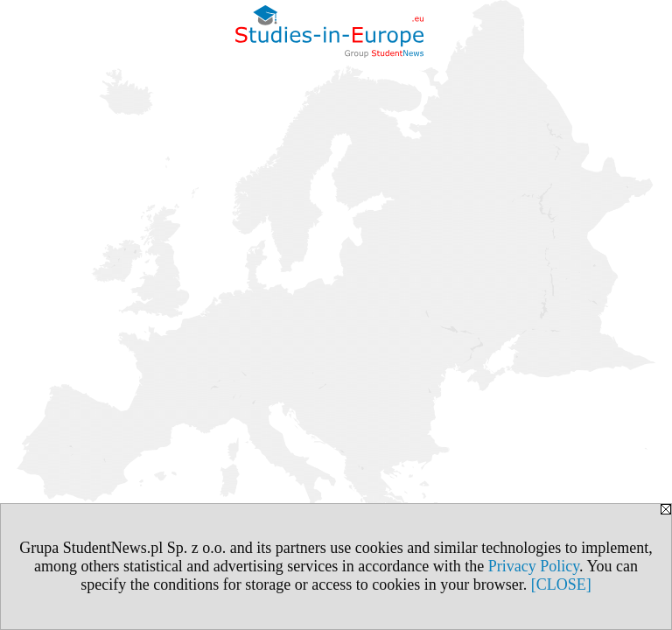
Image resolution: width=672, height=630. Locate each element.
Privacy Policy (534, 566)
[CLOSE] (561, 584)
